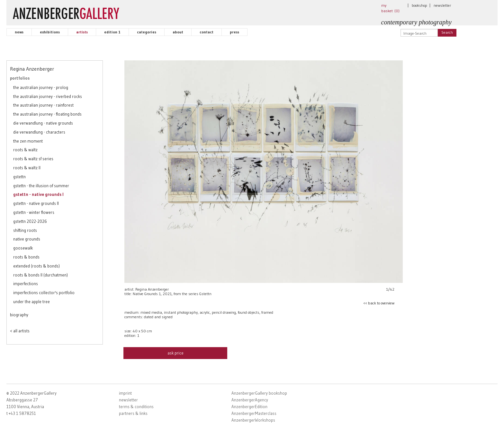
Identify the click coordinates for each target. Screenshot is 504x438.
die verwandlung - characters (39, 132)
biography (19, 315)
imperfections (26, 284)
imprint (125, 393)
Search (447, 32)
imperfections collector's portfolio (44, 293)
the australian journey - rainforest (43, 105)
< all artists (20, 331)
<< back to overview (379, 303)
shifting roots (25, 230)
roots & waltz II (27, 168)
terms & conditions (136, 407)
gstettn (19, 177)
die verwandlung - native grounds (43, 123)
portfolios (20, 78)
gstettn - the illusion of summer (41, 186)
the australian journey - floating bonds (47, 114)
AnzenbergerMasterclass (254, 413)
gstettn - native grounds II (36, 203)
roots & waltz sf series (33, 159)
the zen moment (28, 141)
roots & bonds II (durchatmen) (40, 275)
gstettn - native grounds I (38, 194)
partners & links (133, 413)
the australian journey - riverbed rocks (48, 96)
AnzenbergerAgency (250, 400)
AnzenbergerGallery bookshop (259, 393)
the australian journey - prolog (41, 87)
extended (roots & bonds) (36, 266)
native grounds (27, 239)
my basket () (390, 8)
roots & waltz (25, 150)
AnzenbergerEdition (249, 407)
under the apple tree (32, 302)
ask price (175, 353)
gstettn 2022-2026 (30, 221)
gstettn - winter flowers (34, 212)
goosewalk (23, 248)
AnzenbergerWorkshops (253, 420)
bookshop (419, 5)
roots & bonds (26, 257)
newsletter (442, 5)
